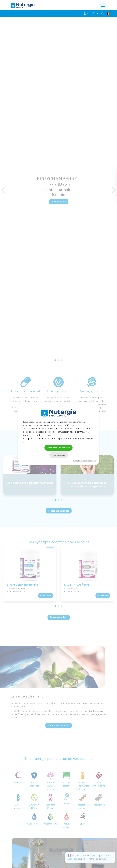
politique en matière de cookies (76, 438)
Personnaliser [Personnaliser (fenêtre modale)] (59, 455)
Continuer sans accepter (85, 461)
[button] (86, 14)
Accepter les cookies (59, 448)
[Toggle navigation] (103, 5)
